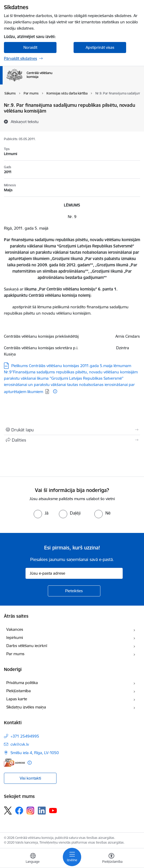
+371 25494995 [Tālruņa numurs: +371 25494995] (25, 736)
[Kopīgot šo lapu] (72, 440)
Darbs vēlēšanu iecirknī (27, 646)
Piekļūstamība (19, 691)
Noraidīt (30, 47)
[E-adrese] (14, 763)
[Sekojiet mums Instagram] (30, 810)
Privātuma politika (22, 683)
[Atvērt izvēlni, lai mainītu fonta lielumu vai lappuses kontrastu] (111, 859)
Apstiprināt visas (100, 47)
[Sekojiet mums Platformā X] (8, 811)
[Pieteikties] (74, 591)
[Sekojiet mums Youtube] (53, 810)
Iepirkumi (15, 637)
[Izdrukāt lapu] (72, 430)
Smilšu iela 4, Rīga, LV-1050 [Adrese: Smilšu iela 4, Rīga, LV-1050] (35, 753)
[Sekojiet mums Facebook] (19, 811)
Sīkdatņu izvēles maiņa (26, 707)
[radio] (41, 513)
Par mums (15, 654)
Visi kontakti (30, 778)
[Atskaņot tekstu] (25, 121)
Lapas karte (17, 699)
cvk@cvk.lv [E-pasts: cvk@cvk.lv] (20, 744)
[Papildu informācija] (55, 391)
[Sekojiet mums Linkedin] (42, 811)
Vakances (15, 629)
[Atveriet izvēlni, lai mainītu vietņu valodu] (33, 859)
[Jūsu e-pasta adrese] (74, 573)
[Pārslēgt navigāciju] (72, 857)
